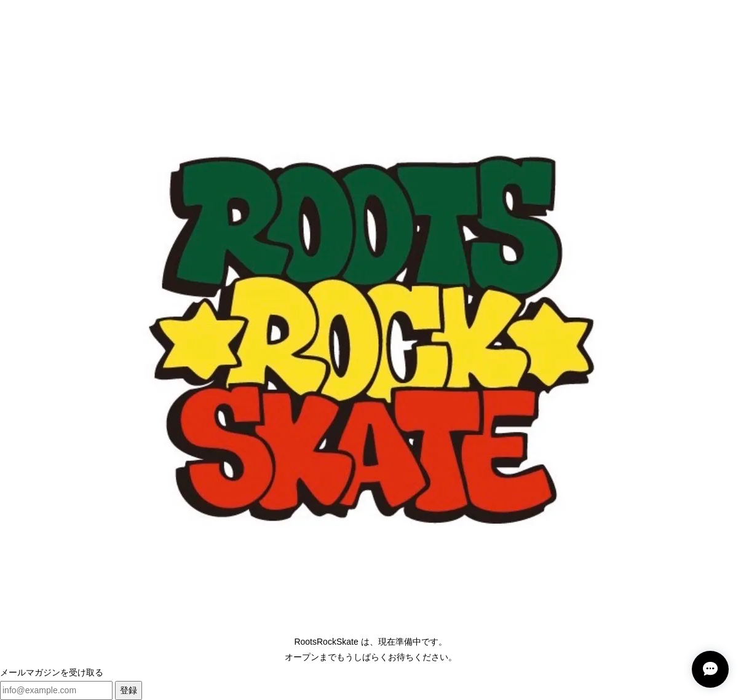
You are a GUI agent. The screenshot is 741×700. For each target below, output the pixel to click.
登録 (129, 690)
